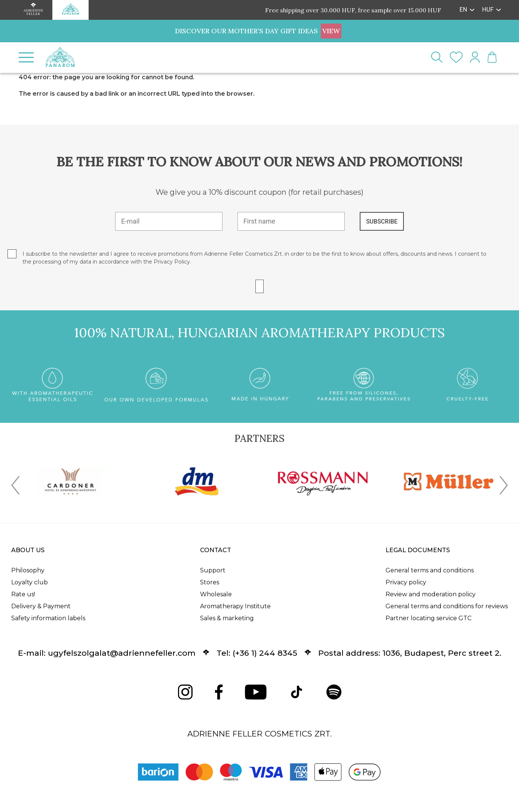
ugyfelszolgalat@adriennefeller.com (122, 653)
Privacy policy (406, 582)
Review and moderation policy (431, 594)
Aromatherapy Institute (235, 606)
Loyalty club (30, 582)
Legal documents (418, 550)
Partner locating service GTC (429, 618)
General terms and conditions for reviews (447, 606)
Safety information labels (48, 618)
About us (28, 550)
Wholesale (216, 594)
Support (213, 570)
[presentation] (15, 487)
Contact (216, 550)
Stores (210, 582)
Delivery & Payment (41, 606)
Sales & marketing (227, 618)
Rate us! (23, 594)
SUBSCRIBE (382, 222)
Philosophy (28, 570)
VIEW (331, 31)
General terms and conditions (430, 570)
